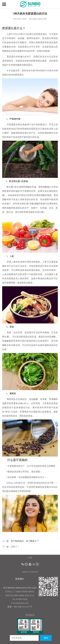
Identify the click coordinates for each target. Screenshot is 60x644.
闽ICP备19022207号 (23, 607)
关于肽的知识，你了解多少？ (25, 541)
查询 (46, 638)
